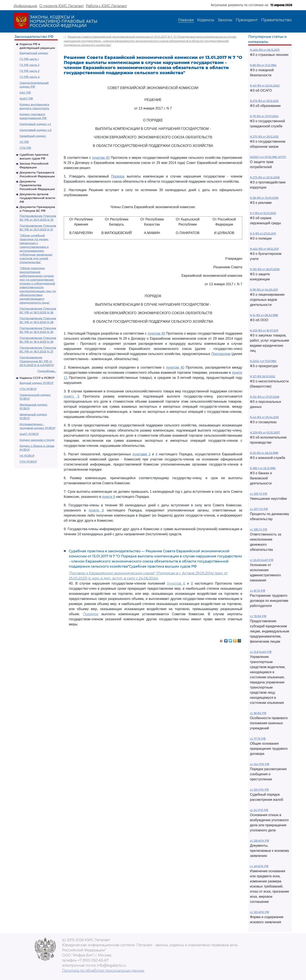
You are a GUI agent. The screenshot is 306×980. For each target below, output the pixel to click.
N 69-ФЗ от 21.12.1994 (263, 65)
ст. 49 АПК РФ (259, 866)
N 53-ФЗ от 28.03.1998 (264, 453)
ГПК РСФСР (28, 389)
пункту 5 (72, 396)
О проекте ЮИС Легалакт (62, 6)
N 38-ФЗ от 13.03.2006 (264, 198)
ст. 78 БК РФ (258, 616)
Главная (186, 20)
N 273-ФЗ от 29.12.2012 (264, 101)
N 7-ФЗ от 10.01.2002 (263, 213)
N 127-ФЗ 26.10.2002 (263, 376)
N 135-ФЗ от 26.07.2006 (265, 269)
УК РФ (24, 142)
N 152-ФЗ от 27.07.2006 (265, 397)
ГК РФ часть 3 (29, 71)
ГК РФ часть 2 (29, 65)
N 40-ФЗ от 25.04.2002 (265, 86)
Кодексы (206, 20)
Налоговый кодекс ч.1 (35, 124)
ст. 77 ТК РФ (258, 739)
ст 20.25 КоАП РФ (262, 560)
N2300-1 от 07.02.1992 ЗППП (268, 157)
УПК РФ (25, 148)
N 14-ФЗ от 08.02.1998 (264, 315)
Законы (225, 20)
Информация (25, 6)
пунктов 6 (176, 583)
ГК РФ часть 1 (29, 59)
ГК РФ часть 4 (30, 77)
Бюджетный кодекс (34, 53)
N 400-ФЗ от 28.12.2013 (265, 50)
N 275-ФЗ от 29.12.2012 (264, 137)
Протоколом (221, 354)
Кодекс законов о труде (37, 440)
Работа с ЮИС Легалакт (106, 6)
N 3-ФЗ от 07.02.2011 (263, 234)
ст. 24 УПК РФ (259, 810)
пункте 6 (109, 497)
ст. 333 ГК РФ (259, 494)
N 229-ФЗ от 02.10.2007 (265, 432)
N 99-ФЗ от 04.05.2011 (264, 290)
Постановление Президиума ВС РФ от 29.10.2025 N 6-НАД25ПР (37, 361)
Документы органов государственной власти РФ (37, 198)
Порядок (118, 176)
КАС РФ (25, 92)
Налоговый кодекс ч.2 (35, 130)
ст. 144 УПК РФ (260, 764)
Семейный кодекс (33, 136)
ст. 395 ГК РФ (259, 529)
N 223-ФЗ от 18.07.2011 (264, 330)
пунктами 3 (141, 454)
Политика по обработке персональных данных (103, 971)
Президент (247, 20)
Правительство (276, 20)
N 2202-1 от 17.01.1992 (263, 361)
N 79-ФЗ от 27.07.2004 (264, 116)
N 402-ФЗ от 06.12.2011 (264, 249)
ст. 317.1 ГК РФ (259, 509)
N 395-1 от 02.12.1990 (263, 468)
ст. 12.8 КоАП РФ (261, 652)
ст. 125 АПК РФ (259, 912)
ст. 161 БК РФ (258, 713)
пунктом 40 (101, 158)
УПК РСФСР (28, 462)
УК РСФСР (27, 456)
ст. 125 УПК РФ (259, 790)
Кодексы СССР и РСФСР (37, 378)
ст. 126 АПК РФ (259, 841)
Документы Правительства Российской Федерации (37, 185)
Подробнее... (47, 371)
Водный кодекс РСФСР (36, 383)
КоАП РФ (26, 98)
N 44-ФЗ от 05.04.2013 (264, 417)
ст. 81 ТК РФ (258, 591)
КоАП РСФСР (29, 434)
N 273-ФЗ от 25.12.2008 (265, 177)
